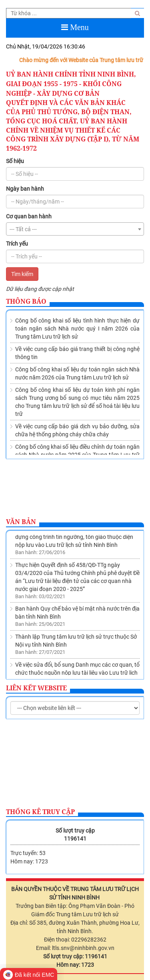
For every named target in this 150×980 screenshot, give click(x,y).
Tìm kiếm (22, 274)
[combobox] (75, 229)
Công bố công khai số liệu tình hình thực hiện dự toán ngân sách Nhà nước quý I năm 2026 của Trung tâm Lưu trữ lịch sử (77, 329)
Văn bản (21, 522)
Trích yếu (17, 244)
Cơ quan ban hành (29, 216)
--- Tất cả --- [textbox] (23, 229)
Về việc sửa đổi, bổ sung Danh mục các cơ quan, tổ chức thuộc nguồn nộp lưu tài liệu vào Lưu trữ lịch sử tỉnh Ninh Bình (77, 674)
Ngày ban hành (25, 189)
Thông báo (26, 301)
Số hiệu (15, 161)
